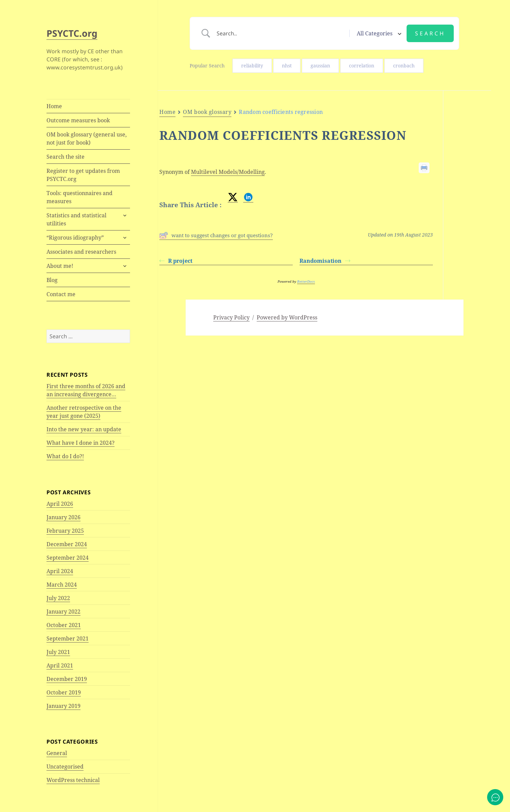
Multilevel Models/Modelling (228, 172)
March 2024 (62, 585)
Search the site (66, 157)
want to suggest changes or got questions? (216, 235)
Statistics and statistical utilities (76, 219)
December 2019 (67, 679)
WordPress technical (73, 780)
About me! (60, 266)
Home (54, 106)
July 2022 (58, 598)
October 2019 (64, 692)
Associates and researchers (81, 252)
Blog (52, 280)
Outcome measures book (78, 120)
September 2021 (68, 638)
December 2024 (67, 544)
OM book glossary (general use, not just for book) (87, 138)
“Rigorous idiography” (75, 238)
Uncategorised (65, 767)
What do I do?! (65, 456)
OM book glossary (207, 112)
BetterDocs (306, 281)
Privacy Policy (231, 317)
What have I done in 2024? (81, 443)
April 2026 (60, 504)
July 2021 (58, 652)
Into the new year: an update (84, 429)
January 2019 (63, 706)
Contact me (61, 294)
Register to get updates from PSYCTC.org (83, 175)
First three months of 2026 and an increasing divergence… (86, 390)
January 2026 (63, 517)
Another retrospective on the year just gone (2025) (84, 412)
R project (176, 261)
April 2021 (60, 665)
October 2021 (64, 625)
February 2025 (65, 531)
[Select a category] (378, 33)
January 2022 (63, 612)
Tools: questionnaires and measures (79, 197)
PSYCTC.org (72, 33)
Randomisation (325, 261)
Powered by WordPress (287, 317)
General (57, 753)
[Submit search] (430, 33)
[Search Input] (280, 33)
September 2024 (68, 558)
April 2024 (60, 571)
